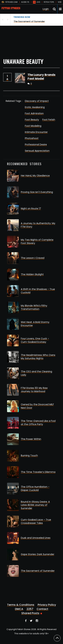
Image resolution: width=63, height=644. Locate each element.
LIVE (38, 2)
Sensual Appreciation (37, 151)
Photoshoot (32, 138)
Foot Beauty (32, 120)
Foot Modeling (33, 126)
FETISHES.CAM (12, 2)
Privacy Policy (47, 605)
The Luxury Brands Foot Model (41, 77)
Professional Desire (36, 144)
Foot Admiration (34, 113)
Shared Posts (30, 613)
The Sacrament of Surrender (29, 21)
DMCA (19, 609)
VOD (60, 2)
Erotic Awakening (35, 107)
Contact (42, 609)
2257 (30, 609)
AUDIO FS (25, 2)
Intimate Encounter (36, 132)
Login (46, 9)
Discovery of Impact (37, 101)
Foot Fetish (49, 120)
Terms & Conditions (21, 605)
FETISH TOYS (49, 2)
